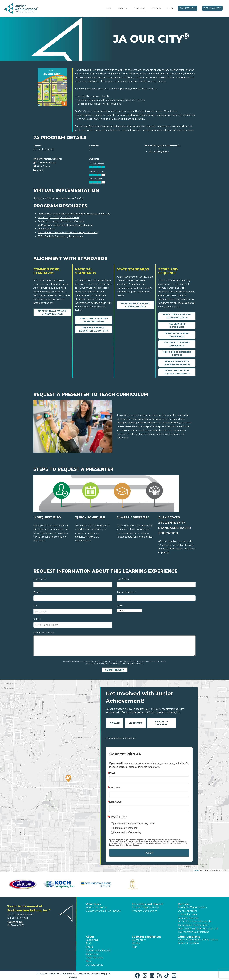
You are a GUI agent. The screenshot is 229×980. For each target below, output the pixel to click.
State (120, 606)
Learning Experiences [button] (147, 937)
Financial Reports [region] (188, 918)
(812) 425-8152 (16, 925)
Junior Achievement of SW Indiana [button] (198, 940)
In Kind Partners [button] (187, 914)
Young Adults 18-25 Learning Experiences (177, 372)
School (37, 619)
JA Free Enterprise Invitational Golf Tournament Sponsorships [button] (198, 930)
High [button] (135, 947)
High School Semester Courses (177, 354)
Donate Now (188, 8)
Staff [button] (89, 943)
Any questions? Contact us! (121, 738)
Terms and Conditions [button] (48, 974)
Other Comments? (44, 632)
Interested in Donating (126, 828)
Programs (139, 8)
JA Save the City (47, 229)
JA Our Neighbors (159, 151)
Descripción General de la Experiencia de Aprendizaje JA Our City (74, 214)
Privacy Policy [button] (68, 974)
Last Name (123, 579)
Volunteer (135, 723)
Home (109, 8)
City (35, 606)
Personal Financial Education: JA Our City (94, 329)
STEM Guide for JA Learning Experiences (60, 236)
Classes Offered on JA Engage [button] (103, 911)
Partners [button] (184, 904)
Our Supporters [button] (187, 911)
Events (155, 8)
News (169, 8)
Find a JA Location (188, 943)
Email (37, 592)
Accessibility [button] (84, 974)
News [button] (89, 961)
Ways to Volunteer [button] (97, 907)
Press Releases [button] (94, 958)
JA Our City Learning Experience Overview (61, 221)
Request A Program (162, 723)
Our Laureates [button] (94, 965)
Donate (115, 723)
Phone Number (126, 592)
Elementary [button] (139, 940)
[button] (127, 8)
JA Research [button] (93, 954)
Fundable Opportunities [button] (192, 907)
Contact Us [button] (15, 922)
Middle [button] (136, 943)
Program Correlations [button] (144, 911)
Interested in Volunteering (128, 832)
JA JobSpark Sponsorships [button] (193, 925)
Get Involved (212, 8)
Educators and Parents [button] (148, 904)
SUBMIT (149, 853)
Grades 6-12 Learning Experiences (177, 344)
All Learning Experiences (177, 325)
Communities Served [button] (98, 951)
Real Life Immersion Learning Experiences (177, 363)
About (122, 8)
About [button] (90, 937)
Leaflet (196, 871)
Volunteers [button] (93, 904)
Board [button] (89, 947)
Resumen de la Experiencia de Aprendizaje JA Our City (68, 232)
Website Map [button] (99, 974)
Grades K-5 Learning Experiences (177, 335)
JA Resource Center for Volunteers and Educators (65, 225)
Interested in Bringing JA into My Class (135, 824)
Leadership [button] (92, 940)
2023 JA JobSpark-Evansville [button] (195, 922)
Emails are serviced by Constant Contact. (124, 845)
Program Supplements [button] (145, 907)
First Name (40, 579)
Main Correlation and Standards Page (52, 312)
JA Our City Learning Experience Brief (59, 217)
